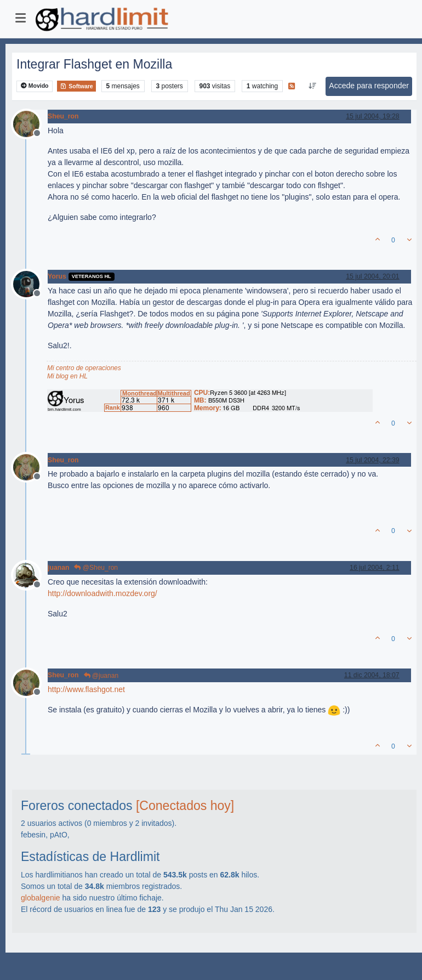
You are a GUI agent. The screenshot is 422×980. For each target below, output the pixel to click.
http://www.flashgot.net (86, 689)
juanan (58, 568)
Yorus (57, 276)
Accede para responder (369, 86)
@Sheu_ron (96, 568)
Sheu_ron (63, 116)
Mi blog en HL (67, 376)
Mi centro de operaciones (84, 368)
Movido (35, 86)
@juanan (101, 676)
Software (76, 86)
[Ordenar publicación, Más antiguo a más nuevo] (312, 86)
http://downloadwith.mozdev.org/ (102, 593)
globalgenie (41, 898)
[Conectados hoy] (185, 806)
